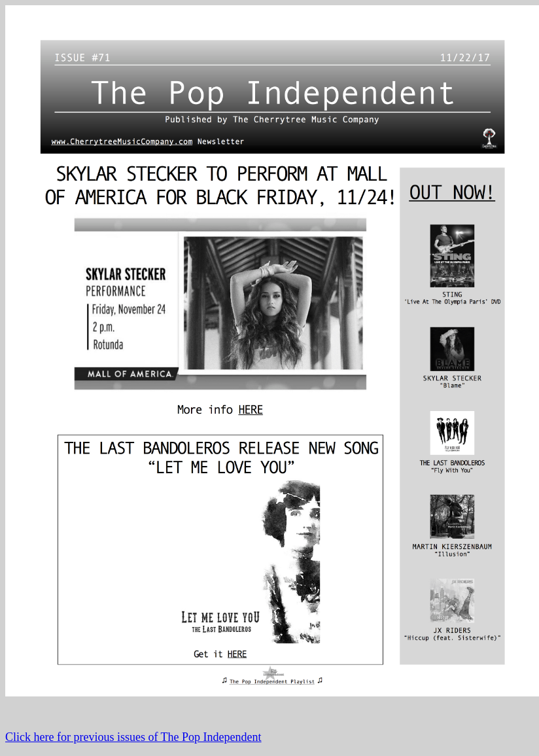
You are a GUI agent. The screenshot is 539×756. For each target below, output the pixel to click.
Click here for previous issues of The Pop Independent (133, 737)
